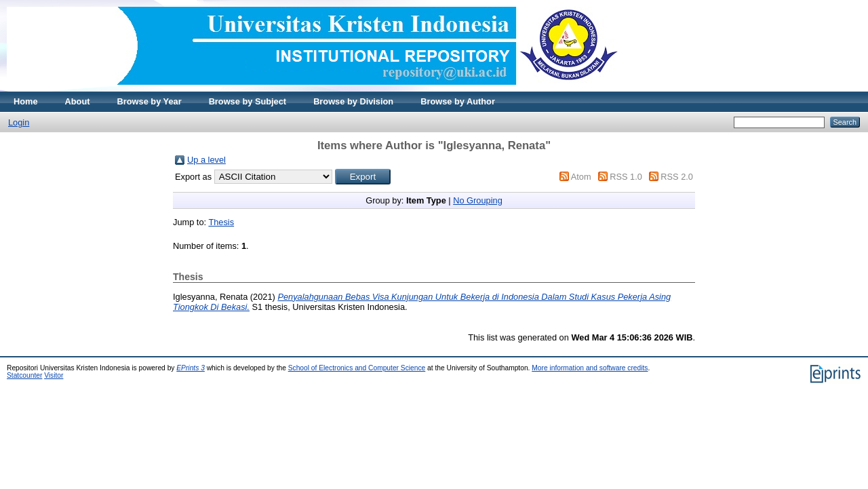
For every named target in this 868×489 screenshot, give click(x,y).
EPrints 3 (191, 368)
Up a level (206, 160)
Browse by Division (353, 101)
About (78, 101)
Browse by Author (458, 101)
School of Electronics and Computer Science (357, 368)
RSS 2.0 (677, 177)
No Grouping (478, 200)
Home (26, 101)
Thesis (221, 222)
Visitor (54, 375)
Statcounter (24, 375)
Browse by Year (150, 101)
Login (19, 122)
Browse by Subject (248, 101)
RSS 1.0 (626, 177)
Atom (581, 177)
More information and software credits (590, 368)
